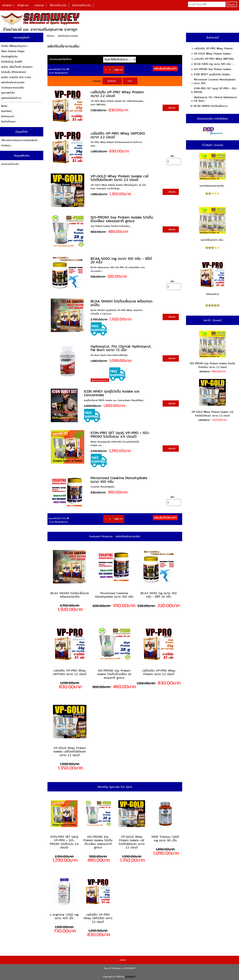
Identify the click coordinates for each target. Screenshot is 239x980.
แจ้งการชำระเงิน (81, 5)
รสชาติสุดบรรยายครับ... (212, 170)
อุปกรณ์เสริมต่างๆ (11, 98)
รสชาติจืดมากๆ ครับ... (212, 224)
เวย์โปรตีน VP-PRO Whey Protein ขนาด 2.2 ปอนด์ (117, 94)
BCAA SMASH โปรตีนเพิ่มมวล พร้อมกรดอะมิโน (122, 303)
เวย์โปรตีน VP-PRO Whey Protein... (214, 48)
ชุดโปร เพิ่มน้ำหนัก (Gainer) (17, 67)
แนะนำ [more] (213, 320)
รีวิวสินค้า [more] (213, 145)
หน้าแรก (7, 5)
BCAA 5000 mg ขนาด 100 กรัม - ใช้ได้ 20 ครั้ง (121, 260)
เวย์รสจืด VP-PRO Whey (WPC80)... (214, 59)
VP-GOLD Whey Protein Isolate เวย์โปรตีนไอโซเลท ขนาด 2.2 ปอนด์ (119, 178)
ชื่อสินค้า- (112, 81)
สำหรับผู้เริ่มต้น (9, 56)
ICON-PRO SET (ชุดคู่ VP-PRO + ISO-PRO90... (216, 90)
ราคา (130, 81)
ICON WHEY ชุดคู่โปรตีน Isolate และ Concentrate (112, 393)
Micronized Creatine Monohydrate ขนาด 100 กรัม (119, 480)
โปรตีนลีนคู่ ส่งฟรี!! (12, 62)
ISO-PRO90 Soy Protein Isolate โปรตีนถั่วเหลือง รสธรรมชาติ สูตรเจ (122, 219)
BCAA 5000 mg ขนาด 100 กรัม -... (214, 64)
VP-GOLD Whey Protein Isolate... (213, 54)
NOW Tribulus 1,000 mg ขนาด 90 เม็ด (165, 838)
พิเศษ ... (6, 106)
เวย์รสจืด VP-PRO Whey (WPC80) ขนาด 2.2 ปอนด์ (118, 135)
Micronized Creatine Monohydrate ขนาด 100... (215, 81)
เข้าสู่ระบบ (23, 5)
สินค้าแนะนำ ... (9, 116)
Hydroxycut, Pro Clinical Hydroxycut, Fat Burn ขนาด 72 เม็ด (121, 348)
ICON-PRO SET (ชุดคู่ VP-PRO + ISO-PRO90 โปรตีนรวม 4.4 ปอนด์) (120, 435)
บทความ (39, 5)
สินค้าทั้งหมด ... (10, 121)
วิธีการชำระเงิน (58, 5)
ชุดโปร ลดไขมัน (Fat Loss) (16, 77)
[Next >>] (118, 70)
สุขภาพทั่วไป (8, 93)
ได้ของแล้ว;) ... (212, 280)
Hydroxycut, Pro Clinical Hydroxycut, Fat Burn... (216, 99)
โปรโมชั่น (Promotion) (13, 72)
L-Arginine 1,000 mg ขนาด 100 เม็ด (64, 916)
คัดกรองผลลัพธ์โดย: (61, 59)
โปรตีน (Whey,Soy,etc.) (14, 46)
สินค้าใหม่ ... (8, 111)
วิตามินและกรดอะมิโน (13, 88)
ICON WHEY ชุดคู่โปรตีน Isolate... (213, 74)
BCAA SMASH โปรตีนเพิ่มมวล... (211, 106)
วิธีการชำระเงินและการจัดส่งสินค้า (19, 140)
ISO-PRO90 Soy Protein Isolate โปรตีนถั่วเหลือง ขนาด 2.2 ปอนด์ (213, 350)
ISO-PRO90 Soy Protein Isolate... (213, 69)
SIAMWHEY (131, 977)
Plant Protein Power (13, 51)
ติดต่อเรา (6, 145)
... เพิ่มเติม (171, 108)
